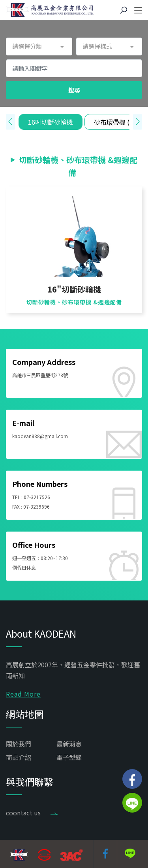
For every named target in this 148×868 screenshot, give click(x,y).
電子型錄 (69, 757)
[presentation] (10, 122)
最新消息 (69, 744)
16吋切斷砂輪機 (51, 122)
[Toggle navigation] (138, 11)
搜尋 (74, 90)
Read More (23, 694)
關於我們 (19, 744)
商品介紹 (19, 757)
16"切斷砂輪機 (74, 289)
